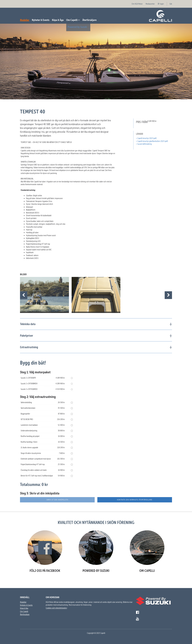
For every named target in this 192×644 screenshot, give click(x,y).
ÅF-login (161, 4)
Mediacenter (150, 4)
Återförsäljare (89, 20)
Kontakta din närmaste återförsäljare (135, 500)
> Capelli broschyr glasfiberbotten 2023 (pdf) (152, 141)
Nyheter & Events (41, 20)
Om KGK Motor (137, 4)
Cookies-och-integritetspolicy (56, 608)
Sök (171, 4)
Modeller (25, 20)
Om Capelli (72, 20)
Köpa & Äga (58, 20)
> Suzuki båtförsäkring (144, 144)
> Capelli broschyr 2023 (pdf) (146, 138)
